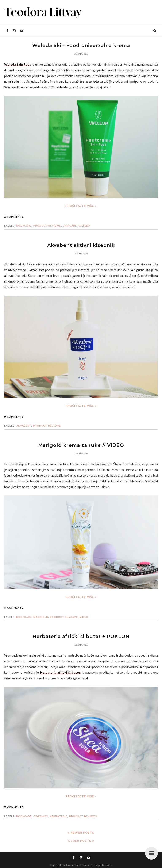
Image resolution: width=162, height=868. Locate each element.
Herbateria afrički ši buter (60, 672)
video (84, 617)
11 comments (14, 608)
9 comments (14, 417)
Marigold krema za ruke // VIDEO (81, 445)
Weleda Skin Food (18, 64)
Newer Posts (82, 833)
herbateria (59, 816)
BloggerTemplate (102, 865)
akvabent (24, 426)
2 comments (14, 217)
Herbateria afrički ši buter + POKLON (81, 636)
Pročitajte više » (81, 206)
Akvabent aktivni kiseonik (81, 245)
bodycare (24, 226)
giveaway (41, 816)
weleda (84, 226)
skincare (70, 226)
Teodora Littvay (70, 865)
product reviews (47, 226)
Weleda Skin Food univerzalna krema (81, 45)
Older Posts (80, 841)
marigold (41, 617)
